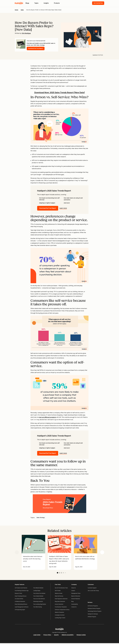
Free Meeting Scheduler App (22, 591)
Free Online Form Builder (39, 594)
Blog (72, 602)
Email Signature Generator (61, 599)
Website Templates (59, 613)
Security (56, 636)
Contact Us (74, 608)
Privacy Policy (47, 636)
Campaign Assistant (60, 616)
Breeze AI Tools (18, 594)
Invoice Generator (59, 605)
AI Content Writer (19, 599)
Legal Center (37, 636)
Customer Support (92, 589)
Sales (22, 10)
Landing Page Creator (60, 618)
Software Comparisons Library (62, 610)
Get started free (98, 3)
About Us (74, 589)
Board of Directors (76, 597)
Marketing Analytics (38, 602)
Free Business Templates (61, 608)
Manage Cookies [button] (81, 636)
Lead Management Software (22, 608)
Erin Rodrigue (26, 33)
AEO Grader (58, 591)
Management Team (76, 594)
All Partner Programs (93, 606)
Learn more (64, 208)
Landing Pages (37, 591)
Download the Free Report (36, 48)
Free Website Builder (38, 589)
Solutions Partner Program (94, 609)
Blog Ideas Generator (60, 602)
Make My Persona (59, 597)
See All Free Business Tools (61, 589)
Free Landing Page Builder (40, 605)
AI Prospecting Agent (20, 610)
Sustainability (75, 605)
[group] (33, 552)
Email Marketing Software (21, 605)
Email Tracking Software (21, 597)
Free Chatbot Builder (38, 597)
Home (16, 10)
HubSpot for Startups (93, 614)
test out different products (48, 417)
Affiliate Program (92, 617)
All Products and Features (21, 589)
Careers (73, 591)
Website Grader (59, 594)
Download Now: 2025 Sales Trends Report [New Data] (60, 92)
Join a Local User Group (93, 591)
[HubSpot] (59, 630)
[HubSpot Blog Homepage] (19, 3)
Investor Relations (76, 599)
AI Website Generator (20, 602)
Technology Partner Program (95, 612)
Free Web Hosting (38, 608)
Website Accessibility (68, 636)
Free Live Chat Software (39, 599)
